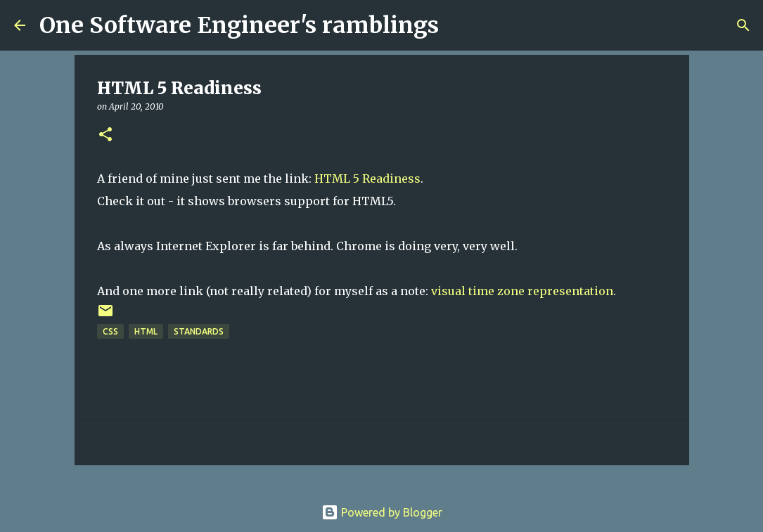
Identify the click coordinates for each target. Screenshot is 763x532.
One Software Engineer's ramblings (239, 25)
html (146, 331)
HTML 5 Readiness (367, 179)
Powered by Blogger (382, 512)
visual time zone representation (522, 291)
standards (199, 331)
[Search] (459, 25)
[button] (105, 135)
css (110, 331)
